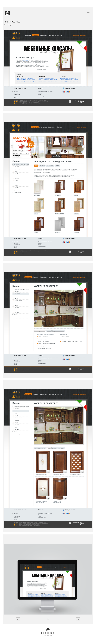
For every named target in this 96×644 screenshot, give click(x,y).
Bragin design (48, 624)
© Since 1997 (48, 626)
